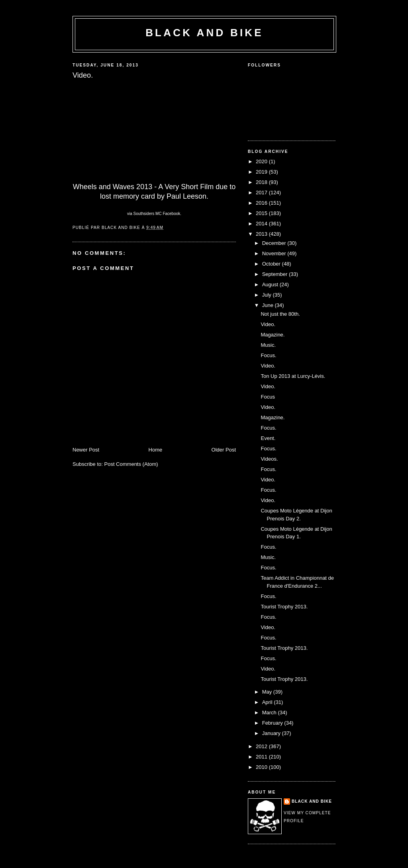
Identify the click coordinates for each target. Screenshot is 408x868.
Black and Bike (204, 33)
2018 (262, 182)
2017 (262, 193)
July (268, 295)
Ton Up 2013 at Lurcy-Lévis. (293, 376)
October (272, 264)
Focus (268, 397)
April (268, 702)
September (276, 274)
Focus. (268, 355)
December (275, 243)
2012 (262, 746)
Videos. (269, 459)
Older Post (224, 450)
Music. (268, 345)
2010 (262, 767)
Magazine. (273, 335)
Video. (268, 324)
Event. (268, 438)
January (272, 733)
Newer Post (86, 450)
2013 (262, 234)
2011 (262, 757)
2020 (262, 161)
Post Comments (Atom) (131, 464)
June (269, 305)
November (275, 253)
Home (156, 450)
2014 (262, 224)
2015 (262, 213)
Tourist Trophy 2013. (284, 607)
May (268, 692)
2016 (262, 203)
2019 (262, 172)
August (271, 284)
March (270, 713)
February (273, 723)
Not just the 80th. (280, 314)
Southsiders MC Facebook (157, 214)
